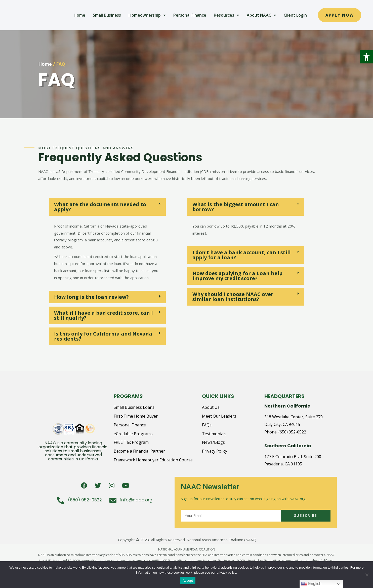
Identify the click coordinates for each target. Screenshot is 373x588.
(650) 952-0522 (292, 432)
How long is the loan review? (91, 297)
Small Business (107, 15)
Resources (226, 15)
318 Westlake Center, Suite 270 (294, 417)
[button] (366, 57)
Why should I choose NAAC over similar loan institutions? (233, 297)
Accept (188, 581)
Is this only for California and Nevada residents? (103, 336)
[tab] (107, 207)
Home (79, 15)
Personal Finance (190, 15)
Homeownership (147, 15)
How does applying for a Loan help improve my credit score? (237, 276)
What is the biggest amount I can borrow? (236, 207)
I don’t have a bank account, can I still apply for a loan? (242, 255)
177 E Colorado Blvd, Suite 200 (293, 457)
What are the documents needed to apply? (100, 207)
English (311, 584)
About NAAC (261, 15)
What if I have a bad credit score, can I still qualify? (103, 315)
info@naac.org (136, 500)
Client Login (295, 15)
